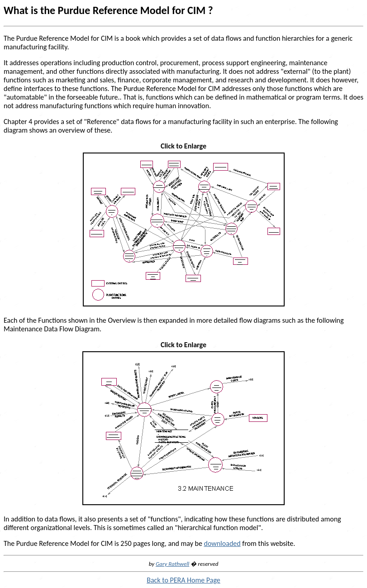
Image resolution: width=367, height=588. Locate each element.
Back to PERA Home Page (183, 580)
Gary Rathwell (172, 564)
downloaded (222, 543)
